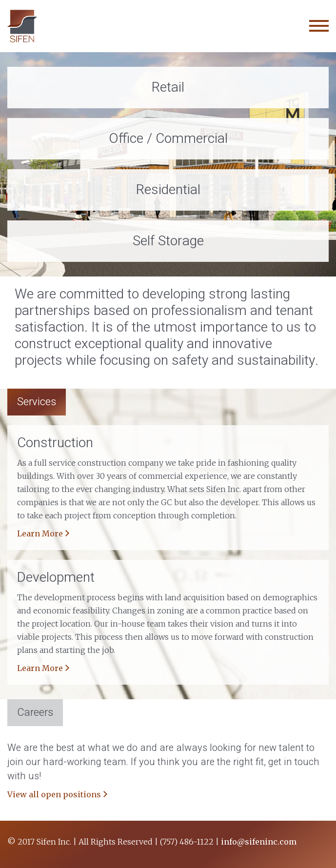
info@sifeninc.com (259, 842)
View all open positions (54, 794)
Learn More (40, 533)
